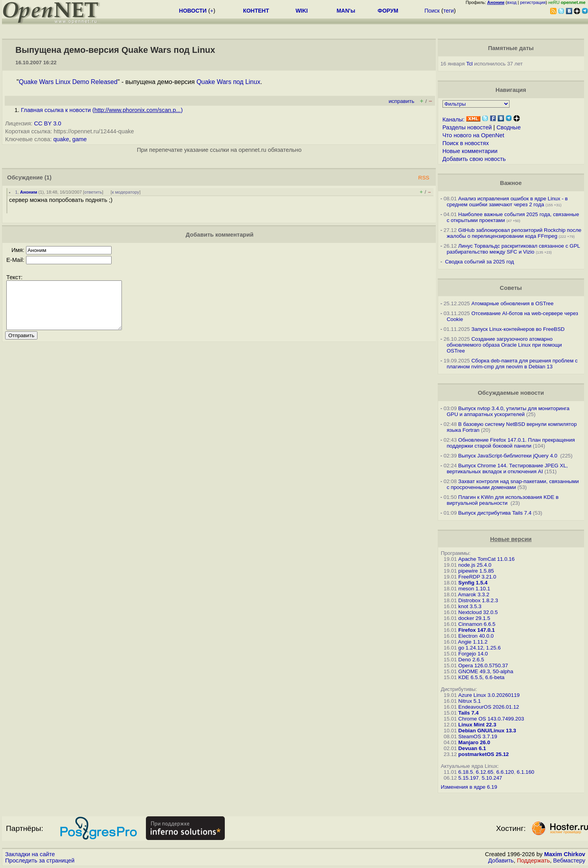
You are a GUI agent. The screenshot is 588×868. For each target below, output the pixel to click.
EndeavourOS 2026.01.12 (489, 707)
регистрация (533, 2)
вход (512, 2)
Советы (511, 288)
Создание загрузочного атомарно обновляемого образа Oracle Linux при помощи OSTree (504, 345)
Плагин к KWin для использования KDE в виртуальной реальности (503, 500)
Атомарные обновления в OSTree (512, 303)
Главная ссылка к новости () (102, 110)
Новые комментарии (470, 151)
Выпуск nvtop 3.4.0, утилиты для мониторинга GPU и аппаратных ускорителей (508, 411)
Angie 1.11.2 (473, 642)
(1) (48, 177)
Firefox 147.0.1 (477, 630)
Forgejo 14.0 (473, 654)
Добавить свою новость (474, 159)
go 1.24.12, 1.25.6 (479, 648)
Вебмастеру (569, 861)
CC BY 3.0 (48, 123)
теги (449, 11)
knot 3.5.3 (470, 606)
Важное (511, 183)
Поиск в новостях (466, 143)
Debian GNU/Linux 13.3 (487, 731)
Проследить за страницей (40, 861)
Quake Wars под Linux (228, 82)
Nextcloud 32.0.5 (478, 612)
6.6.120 (505, 772)
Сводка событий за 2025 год (479, 262)
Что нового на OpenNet (473, 135)
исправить (401, 101)
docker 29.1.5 (474, 618)
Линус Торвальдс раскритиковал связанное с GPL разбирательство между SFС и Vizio (513, 249)
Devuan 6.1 (472, 748)
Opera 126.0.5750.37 (483, 665)
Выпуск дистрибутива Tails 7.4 (495, 513)
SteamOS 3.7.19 (478, 736)
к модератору (126, 192)
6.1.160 (525, 772)
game (79, 139)
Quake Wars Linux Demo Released (68, 82)
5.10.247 (492, 778)
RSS (424, 178)
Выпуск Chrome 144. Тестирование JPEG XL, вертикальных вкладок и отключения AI (507, 469)
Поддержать (534, 861)
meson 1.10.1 (474, 589)
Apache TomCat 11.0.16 (486, 559)
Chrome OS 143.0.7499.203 (491, 719)
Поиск (432, 11)
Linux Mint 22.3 (477, 725)
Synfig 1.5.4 (473, 583)
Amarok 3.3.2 (473, 595)
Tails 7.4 (469, 713)
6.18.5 (466, 772)
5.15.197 (469, 778)
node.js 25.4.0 (475, 565)
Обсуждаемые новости (511, 393)
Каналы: (454, 119)
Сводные (509, 127)
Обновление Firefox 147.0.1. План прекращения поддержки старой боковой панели (511, 443)
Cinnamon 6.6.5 (477, 624)
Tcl (469, 64)
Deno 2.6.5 (471, 660)
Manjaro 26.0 (474, 742)
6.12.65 (485, 772)
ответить (93, 192)
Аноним (29, 192)
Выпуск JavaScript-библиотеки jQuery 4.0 (509, 456)
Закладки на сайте (30, 854)
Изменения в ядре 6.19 (469, 787)
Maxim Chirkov (565, 854)
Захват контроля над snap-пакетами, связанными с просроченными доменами (513, 484)
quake (61, 139)
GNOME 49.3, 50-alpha (486, 671)
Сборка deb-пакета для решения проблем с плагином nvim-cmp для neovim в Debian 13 (512, 364)
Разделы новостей (467, 127)
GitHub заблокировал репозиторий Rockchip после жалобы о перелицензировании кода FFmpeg (514, 233)
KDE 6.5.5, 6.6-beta (481, 677)
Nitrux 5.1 (469, 701)
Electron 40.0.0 (476, 636)
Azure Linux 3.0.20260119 (489, 695)
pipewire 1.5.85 (476, 571)
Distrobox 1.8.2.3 (478, 600)
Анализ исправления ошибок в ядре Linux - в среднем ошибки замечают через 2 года (507, 202)
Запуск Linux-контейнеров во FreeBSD (518, 329)
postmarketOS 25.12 (483, 754)
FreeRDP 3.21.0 (477, 577)
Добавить (501, 861)
